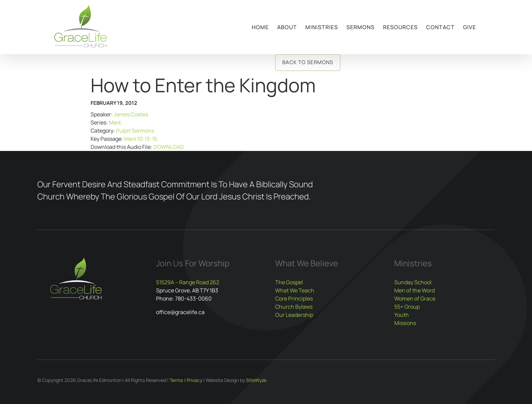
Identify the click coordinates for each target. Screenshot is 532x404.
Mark (115, 122)
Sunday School (413, 282)
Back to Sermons (308, 62)
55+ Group (407, 307)
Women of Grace (415, 299)
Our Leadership (294, 315)
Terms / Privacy (186, 380)
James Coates (131, 114)
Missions (405, 323)
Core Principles (294, 299)
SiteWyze (256, 380)
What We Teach (295, 290)
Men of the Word (414, 290)
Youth (402, 315)
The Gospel (289, 282)
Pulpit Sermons (135, 131)
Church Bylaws (294, 307)
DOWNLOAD (169, 147)
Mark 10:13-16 (141, 139)
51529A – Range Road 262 (188, 282)
